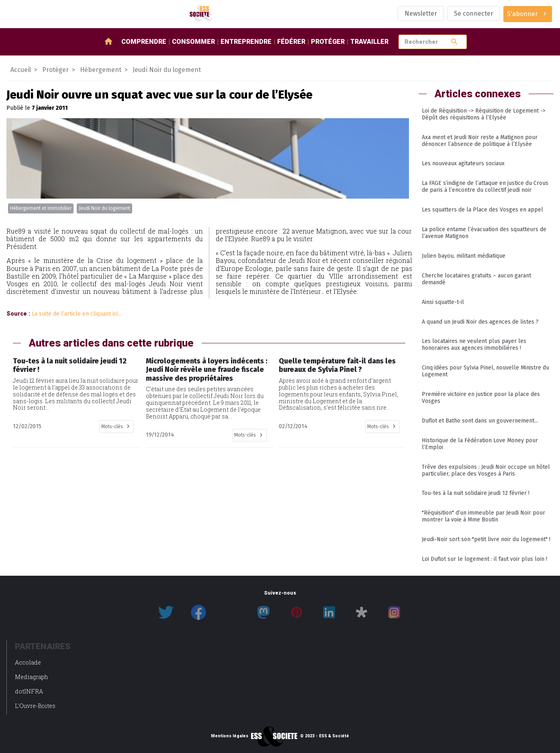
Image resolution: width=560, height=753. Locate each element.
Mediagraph (32, 677)
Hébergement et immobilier (41, 208)
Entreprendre (246, 42)
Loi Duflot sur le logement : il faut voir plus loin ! (484, 559)
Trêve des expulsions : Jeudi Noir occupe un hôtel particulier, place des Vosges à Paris (486, 470)
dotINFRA (29, 691)
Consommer (193, 42)
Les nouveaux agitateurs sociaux (463, 163)
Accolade (28, 662)
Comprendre (144, 42)
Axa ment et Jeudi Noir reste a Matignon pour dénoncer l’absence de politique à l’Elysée (480, 141)
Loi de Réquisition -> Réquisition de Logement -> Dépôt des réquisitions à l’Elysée (484, 114)
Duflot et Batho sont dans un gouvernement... (480, 421)
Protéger (328, 42)
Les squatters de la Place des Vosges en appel (482, 210)
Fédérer (291, 42)
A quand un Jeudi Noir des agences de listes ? (480, 322)
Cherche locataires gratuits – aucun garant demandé (476, 279)
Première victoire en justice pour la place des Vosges (481, 398)
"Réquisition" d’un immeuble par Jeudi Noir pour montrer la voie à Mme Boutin (483, 516)
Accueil (21, 70)
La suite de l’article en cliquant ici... (77, 314)
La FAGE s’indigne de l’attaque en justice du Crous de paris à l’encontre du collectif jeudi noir (485, 187)
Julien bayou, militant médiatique (464, 256)
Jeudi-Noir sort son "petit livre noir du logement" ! (486, 539)
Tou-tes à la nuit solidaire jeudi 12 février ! (476, 493)
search (455, 42)
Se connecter (474, 13)
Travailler (369, 42)
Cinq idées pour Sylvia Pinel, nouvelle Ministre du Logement (485, 371)
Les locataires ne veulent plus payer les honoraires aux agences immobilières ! (474, 345)
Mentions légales (230, 736)
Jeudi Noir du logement (104, 208)
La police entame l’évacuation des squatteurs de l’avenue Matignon (484, 233)
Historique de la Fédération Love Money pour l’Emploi (480, 444)
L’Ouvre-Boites (35, 706)
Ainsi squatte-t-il (443, 302)
